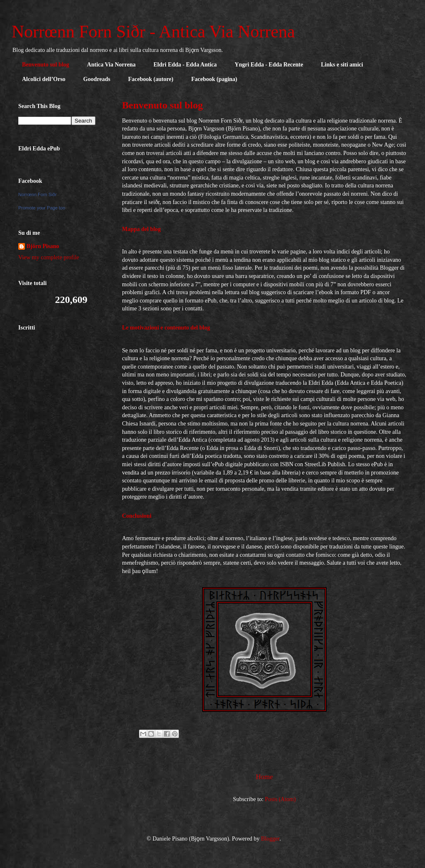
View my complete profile (49, 257)
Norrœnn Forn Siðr (37, 194)
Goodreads (97, 79)
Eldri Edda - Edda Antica (185, 65)
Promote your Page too (42, 208)
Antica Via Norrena (111, 65)
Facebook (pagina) (214, 79)
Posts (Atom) (280, 799)
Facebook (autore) (151, 79)
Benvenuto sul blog (46, 65)
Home (264, 777)
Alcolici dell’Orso (44, 79)
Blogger (270, 839)
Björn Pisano (43, 246)
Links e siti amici (342, 65)
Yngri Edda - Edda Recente (269, 65)
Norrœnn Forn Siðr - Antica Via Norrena (153, 32)
